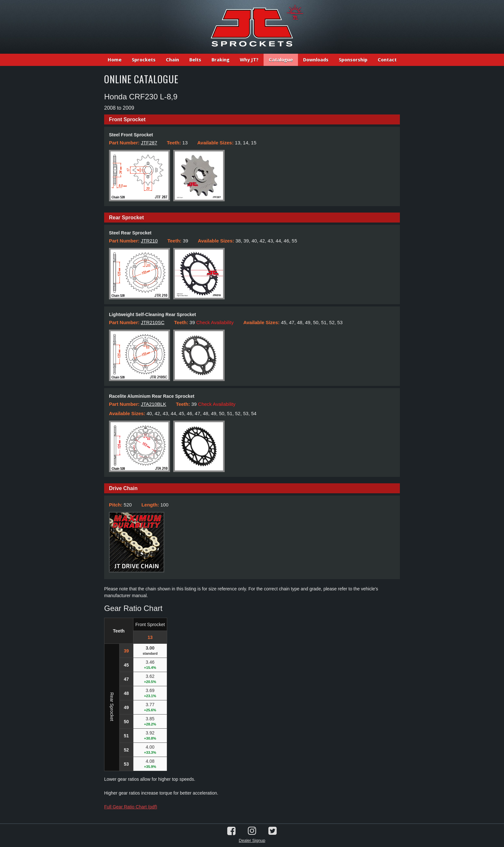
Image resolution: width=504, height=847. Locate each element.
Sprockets (144, 60)
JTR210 (149, 241)
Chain (172, 60)
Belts (195, 60)
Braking (221, 60)
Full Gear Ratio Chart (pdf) (131, 807)
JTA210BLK (153, 404)
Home (115, 60)
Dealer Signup (252, 840)
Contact (387, 60)
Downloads (316, 60)
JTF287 (149, 143)
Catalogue (281, 60)
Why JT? (249, 60)
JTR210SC (153, 322)
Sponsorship (353, 60)
